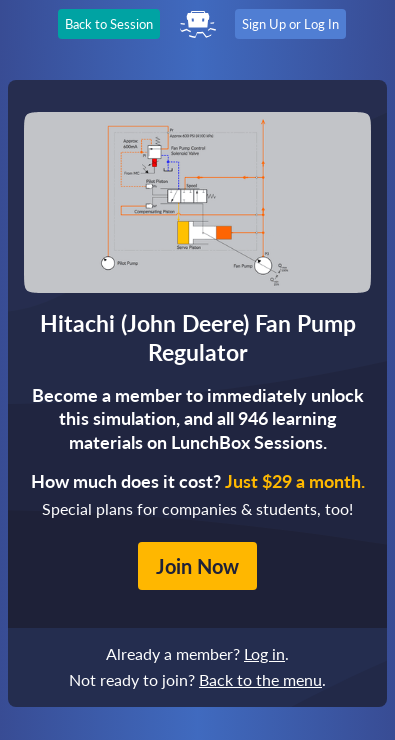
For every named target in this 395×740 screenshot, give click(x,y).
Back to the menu (260, 679)
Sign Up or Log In (290, 24)
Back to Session (109, 24)
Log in (264, 653)
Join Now (197, 566)
